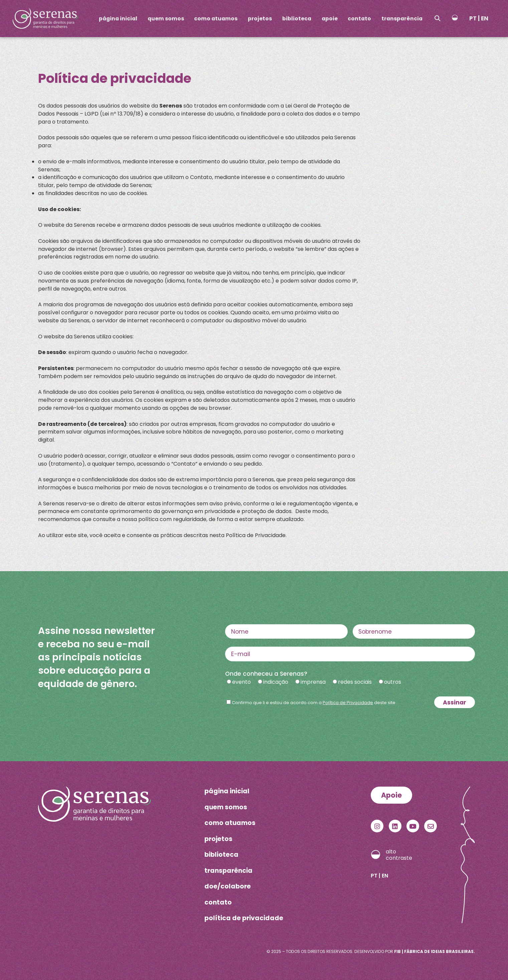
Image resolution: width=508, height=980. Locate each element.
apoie (330, 19)
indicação (276, 682)
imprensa (313, 682)
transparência (402, 19)
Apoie (391, 795)
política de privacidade (244, 918)
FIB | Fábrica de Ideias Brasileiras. (435, 951)
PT (473, 18)
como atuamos (216, 19)
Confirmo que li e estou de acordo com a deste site (314, 703)
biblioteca (297, 19)
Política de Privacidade (348, 703)
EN (485, 18)
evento (241, 682)
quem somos (166, 19)
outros (393, 682)
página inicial (118, 19)
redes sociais (355, 682)
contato (359, 19)
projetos (260, 19)
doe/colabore (228, 886)
